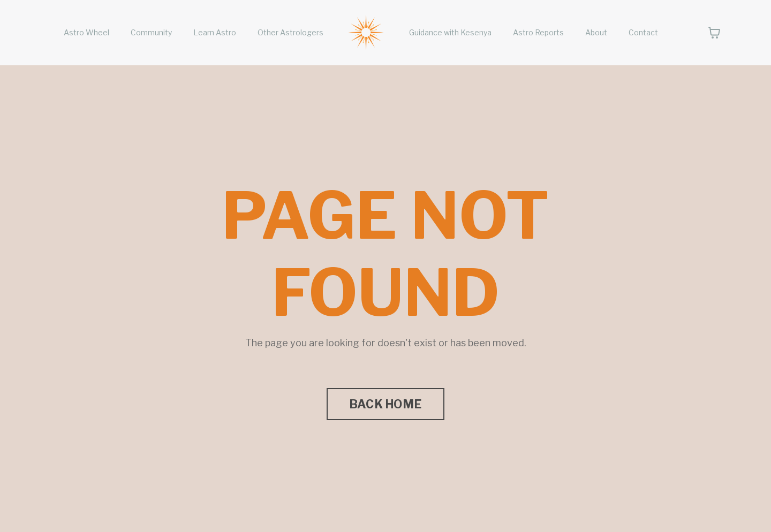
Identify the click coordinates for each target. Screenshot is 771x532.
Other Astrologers (290, 32)
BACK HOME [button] (385, 404)
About (596, 32)
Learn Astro (215, 32)
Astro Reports (538, 32)
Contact (643, 32)
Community (151, 32)
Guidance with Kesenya (450, 32)
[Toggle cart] (714, 33)
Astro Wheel (86, 32)
